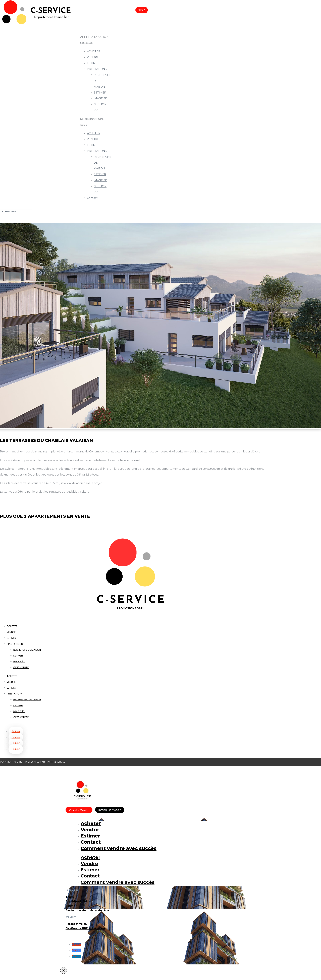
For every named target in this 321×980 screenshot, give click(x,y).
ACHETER (94, 133)
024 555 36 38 (78, 810)
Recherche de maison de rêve (87, 911)
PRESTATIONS (97, 151)
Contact (92, 198)
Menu (141, 10)
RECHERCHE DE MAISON (27, 650)
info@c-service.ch (110, 810)
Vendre (90, 830)
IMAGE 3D (100, 98)
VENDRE (93, 139)
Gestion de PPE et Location (85, 928)
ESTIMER (93, 63)
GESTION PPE (21, 667)
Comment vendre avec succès (119, 848)
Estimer (90, 836)
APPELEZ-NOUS (92, 37)
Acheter (91, 823)
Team (70, 897)
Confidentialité (76, 901)
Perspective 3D (76, 924)
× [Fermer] (64, 970)
